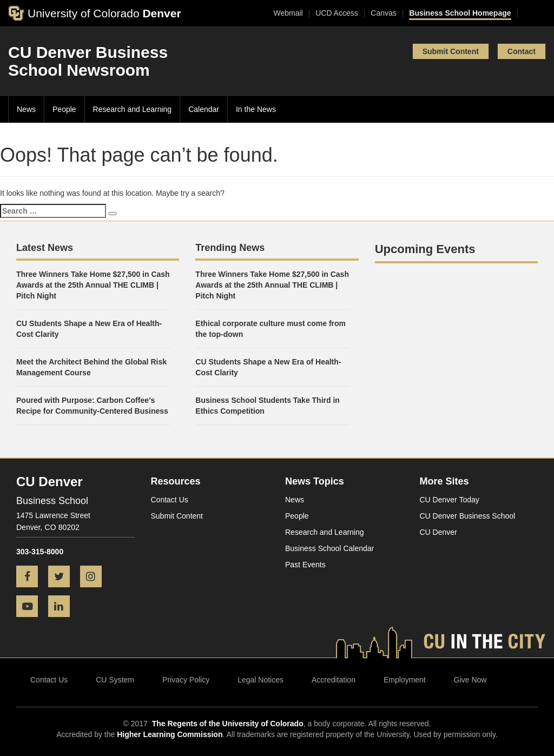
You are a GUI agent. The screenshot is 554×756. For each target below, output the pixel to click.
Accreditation (334, 680)
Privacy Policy (186, 680)
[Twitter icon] (63, 578)
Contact (522, 51)
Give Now (470, 680)
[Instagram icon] (95, 578)
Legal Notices (260, 680)
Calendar (204, 109)
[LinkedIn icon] (63, 607)
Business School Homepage (460, 13)
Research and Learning (133, 109)
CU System (115, 680)
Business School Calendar (329, 548)
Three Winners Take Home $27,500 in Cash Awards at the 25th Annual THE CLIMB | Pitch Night (93, 285)
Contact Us (170, 500)
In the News (256, 109)
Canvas (383, 13)
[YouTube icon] (31, 607)
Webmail (288, 13)
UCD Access (337, 13)
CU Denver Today (450, 500)
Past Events (305, 565)
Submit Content (451, 51)
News (26, 109)
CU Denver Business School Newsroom (88, 61)
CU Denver (438, 532)
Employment (405, 680)
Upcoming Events (425, 249)
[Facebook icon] (31, 578)
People (64, 109)
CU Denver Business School (468, 516)
